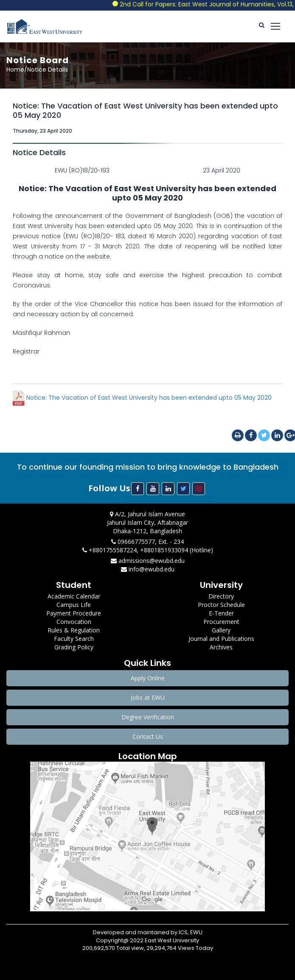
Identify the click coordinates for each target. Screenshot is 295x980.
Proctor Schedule (221, 605)
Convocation (74, 622)
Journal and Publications (221, 639)
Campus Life (74, 605)
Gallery (221, 630)
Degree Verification (148, 717)
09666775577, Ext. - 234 (147, 542)
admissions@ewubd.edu (148, 561)
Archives (221, 647)
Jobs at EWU (148, 697)
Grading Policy (74, 647)
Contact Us (148, 736)
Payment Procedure (74, 613)
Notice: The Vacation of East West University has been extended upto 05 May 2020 (142, 398)
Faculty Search (74, 639)
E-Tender (221, 613)
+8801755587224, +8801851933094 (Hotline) (148, 550)
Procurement (221, 622)
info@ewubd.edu (148, 569)
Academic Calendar (74, 596)
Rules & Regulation (74, 630)
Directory (221, 596)
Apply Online (148, 678)
